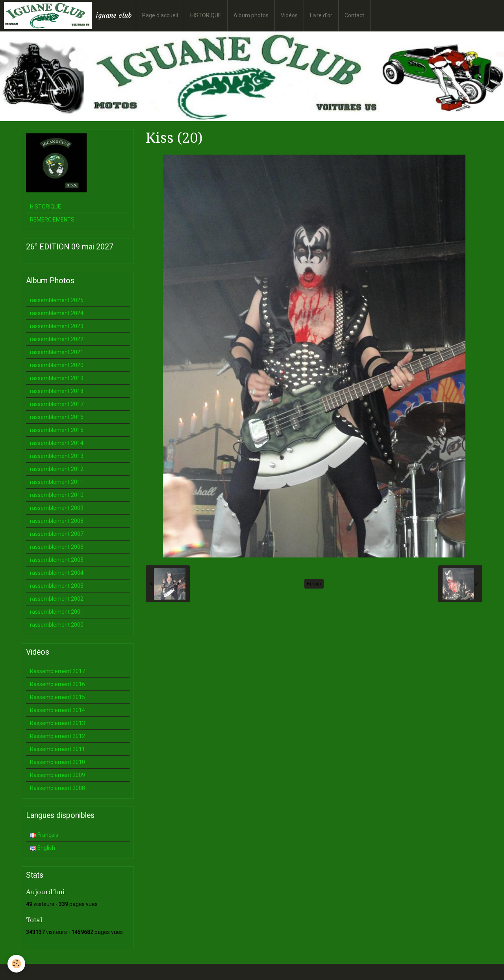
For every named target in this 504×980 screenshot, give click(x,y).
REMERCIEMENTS (52, 220)
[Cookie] (17, 964)
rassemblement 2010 (57, 495)
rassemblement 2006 (57, 547)
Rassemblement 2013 (57, 723)
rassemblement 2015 (57, 430)
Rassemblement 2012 (57, 736)
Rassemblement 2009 (57, 775)
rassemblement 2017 (57, 404)
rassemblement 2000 (57, 625)
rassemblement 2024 (57, 313)
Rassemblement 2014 (57, 710)
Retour (314, 584)
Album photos (251, 15)
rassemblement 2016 (57, 417)
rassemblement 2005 (57, 560)
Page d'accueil (160, 15)
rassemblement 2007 (57, 534)
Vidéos (289, 15)
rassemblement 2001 (57, 612)
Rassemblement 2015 (57, 697)
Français (44, 835)
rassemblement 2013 (57, 456)
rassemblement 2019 (57, 378)
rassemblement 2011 (57, 482)
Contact (354, 15)
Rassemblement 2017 (57, 671)
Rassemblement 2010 (57, 762)
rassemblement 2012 (57, 469)
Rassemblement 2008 (57, 788)
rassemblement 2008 (57, 521)
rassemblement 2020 (57, 365)
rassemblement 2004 (57, 573)
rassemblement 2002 (57, 599)
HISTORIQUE (206, 15)
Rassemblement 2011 (57, 749)
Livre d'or (321, 15)
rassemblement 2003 (57, 586)
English (43, 848)
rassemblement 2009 (57, 508)
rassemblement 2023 (57, 326)
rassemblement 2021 (57, 352)
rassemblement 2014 (57, 443)
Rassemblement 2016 (57, 684)
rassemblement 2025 (57, 300)
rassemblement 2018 (57, 391)
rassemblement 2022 (57, 339)
